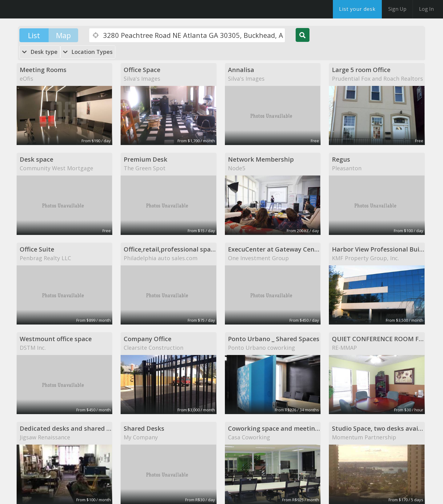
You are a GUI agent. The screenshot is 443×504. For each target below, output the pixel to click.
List (34, 35)
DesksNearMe (43, 9)
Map (63, 35)
